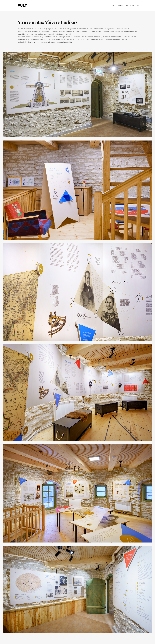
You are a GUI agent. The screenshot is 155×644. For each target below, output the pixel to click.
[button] (137, 5)
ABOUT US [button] (130, 5)
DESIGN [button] (120, 5)
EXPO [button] (112, 5)
